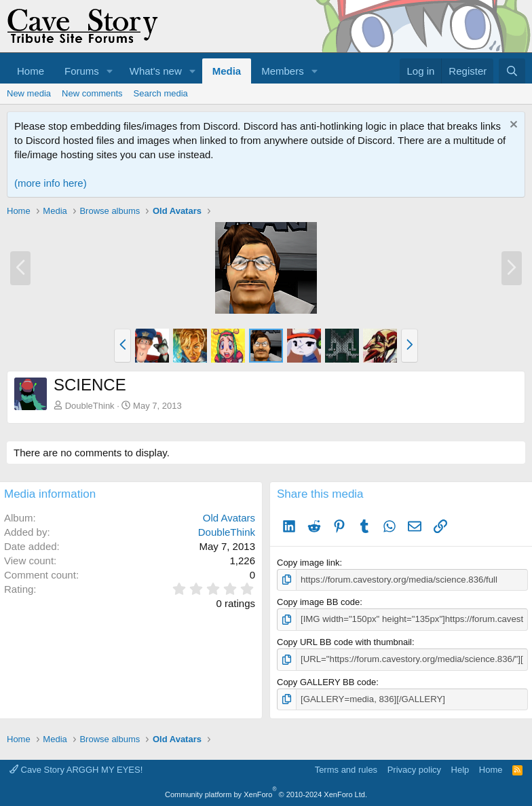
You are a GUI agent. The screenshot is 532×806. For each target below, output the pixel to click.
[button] (110, 71)
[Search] (512, 71)
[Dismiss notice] (512, 126)
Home (31, 71)
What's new (156, 71)
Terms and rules (346, 769)
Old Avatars (229, 518)
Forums (82, 71)
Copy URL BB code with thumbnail (344, 641)
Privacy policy (414, 769)
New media (29, 93)
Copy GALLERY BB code (326, 681)
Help (460, 769)
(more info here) (51, 183)
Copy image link (308, 563)
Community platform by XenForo (266, 794)
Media (227, 71)
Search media (161, 93)
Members (283, 71)
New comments (92, 93)
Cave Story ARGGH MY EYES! (76, 769)
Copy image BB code (318, 602)
